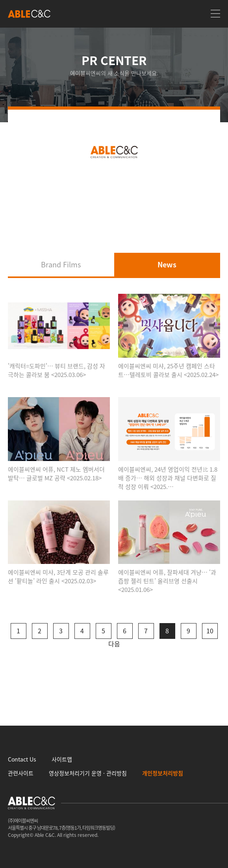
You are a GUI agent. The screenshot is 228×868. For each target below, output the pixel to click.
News (167, 264)
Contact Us (22, 759)
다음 (114, 644)
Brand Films (61, 264)
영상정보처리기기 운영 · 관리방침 (88, 773)
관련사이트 (21, 773)
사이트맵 (62, 759)
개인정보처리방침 (163, 773)
